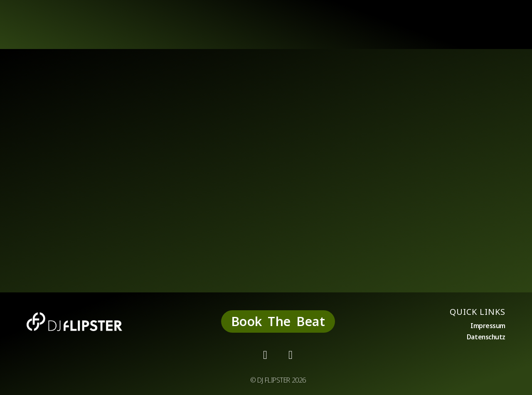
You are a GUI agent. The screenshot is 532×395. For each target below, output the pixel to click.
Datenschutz (486, 338)
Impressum (488, 326)
